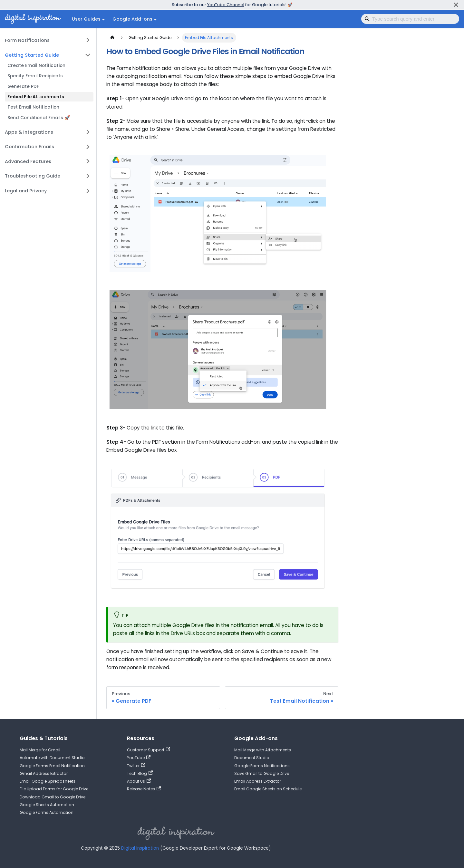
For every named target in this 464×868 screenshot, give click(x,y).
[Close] (456, 5)
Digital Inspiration (140, 848)
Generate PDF (23, 87)
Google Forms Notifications (262, 766)
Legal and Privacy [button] (26, 191)
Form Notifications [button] (27, 40)
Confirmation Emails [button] (29, 147)
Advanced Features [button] (28, 161)
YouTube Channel (226, 5)
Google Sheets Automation (47, 805)
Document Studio (252, 758)
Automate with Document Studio (52, 758)
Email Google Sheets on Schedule (268, 789)
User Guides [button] (86, 19)
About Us (139, 781)
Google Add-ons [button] (132, 19)
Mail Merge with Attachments (263, 750)
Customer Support (149, 750)
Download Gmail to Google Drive (53, 797)
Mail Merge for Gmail (40, 750)
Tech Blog (140, 773)
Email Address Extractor (258, 781)
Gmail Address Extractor (44, 773)
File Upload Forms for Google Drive (54, 789)
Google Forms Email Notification (52, 766)
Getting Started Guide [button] (32, 55)
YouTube (139, 758)
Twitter (136, 766)
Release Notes (144, 789)
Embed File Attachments (36, 97)
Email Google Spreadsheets (48, 781)
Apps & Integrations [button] (29, 132)
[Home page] (112, 38)
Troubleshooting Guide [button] (33, 176)
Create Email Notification (36, 66)
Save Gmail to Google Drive (262, 773)
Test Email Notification (33, 107)
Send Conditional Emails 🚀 (39, 118)
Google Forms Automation (47, 812)
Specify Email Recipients (35, 76)
